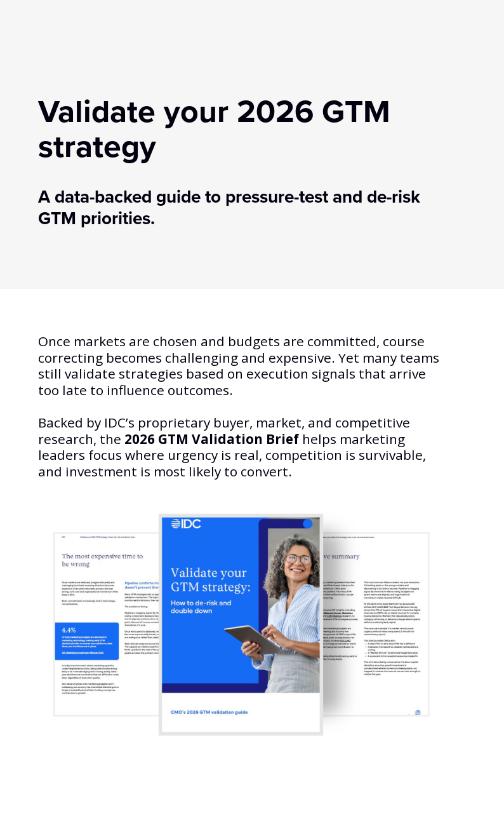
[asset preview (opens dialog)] (241, 624)
